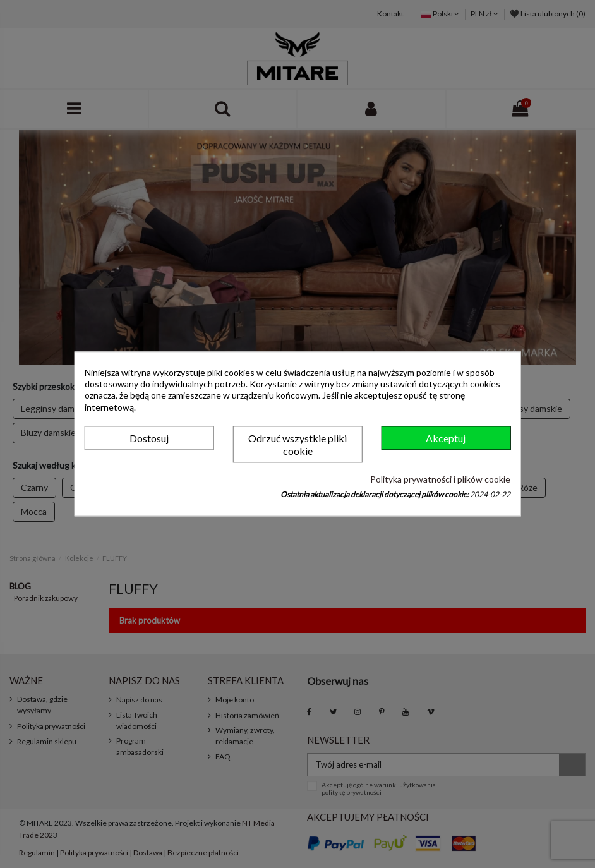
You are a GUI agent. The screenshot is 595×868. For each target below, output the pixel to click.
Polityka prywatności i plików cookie (440, 479)
